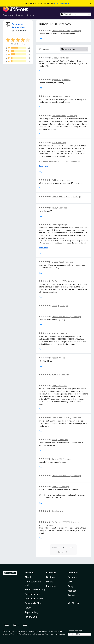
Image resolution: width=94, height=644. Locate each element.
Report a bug (31, 612)
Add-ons (29, 573)
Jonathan (56, 511)
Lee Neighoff (57, 96)
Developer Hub (32, 594)
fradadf (55, 358)
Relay (71, 586)
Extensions (8, 15)
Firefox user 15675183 (61, 281)
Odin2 (54, 225)
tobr (54, 143)
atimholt (55, 333)
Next (72, 548)
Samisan (55, 487)
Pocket (71, 595)
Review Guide (32, 617)
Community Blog (33, 603)
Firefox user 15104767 (61, 418)
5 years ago (61, 143)
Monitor (72, 591)
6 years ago (76, 197)
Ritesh (54, 306)
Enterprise (51, 586)
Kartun (55, 440)
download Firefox (62, 3)
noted (26, 631)
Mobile (50, 582)
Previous (56, 548)
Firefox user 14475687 (61, 317)
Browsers (73, 577)
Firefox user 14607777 (61, 476)
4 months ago (64, 58)
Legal (25, 625)
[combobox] (76, 14)
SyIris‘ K (55, 375)
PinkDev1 (56, 180)
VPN (70, 582)
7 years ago (76, 317)
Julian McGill (57, 459)
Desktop (50, 577)
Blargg (55, 58)
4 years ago (72, 116)
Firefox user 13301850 (61, 522)
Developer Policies (34, 599)
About (28, 577)
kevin (54, 208)
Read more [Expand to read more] (43, 166)
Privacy (6, 625)
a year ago (66, 80)
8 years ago (76, 31)
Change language (75, 631)
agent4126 (56, 80)
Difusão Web (57, 262)
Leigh (54, 386)
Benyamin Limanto (59, 116)
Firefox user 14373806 (61, 31)
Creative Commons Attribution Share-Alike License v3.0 (25, 634)
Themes (19, 15)
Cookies (16, 625)
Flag (40, 39)
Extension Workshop (35, 590)
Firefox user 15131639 (61, 197)
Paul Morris (21, 31)
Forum (28, 608)
